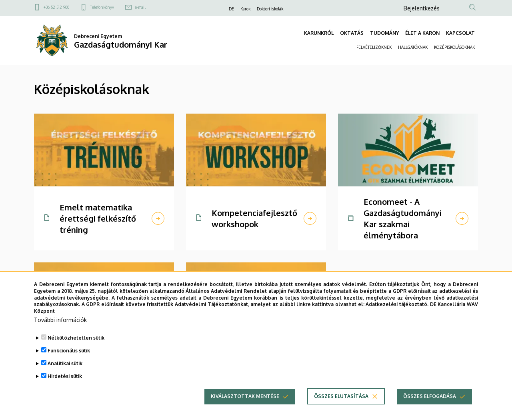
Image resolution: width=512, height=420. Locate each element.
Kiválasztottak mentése (245, 396)
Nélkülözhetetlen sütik (76, 338)
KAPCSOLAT (460, 33)
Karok (245, 9)
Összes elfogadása (430, 396)
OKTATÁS (352, 33)
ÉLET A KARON (422, 33)
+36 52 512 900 (56, 7)
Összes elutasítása (341, 396)
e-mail (140, 7)
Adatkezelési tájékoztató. (397, 304)
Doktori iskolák (270, 9)
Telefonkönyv (102, 7)
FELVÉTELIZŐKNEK (374, 47)
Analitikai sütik (65, 363)
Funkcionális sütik (69, 351)
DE (231, 9)
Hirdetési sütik (65, 376)
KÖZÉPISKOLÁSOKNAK (454, 47)
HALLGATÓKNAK (413, 47)
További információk (60, 320)
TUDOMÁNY (384, 33)
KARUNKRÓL (319, 33)
